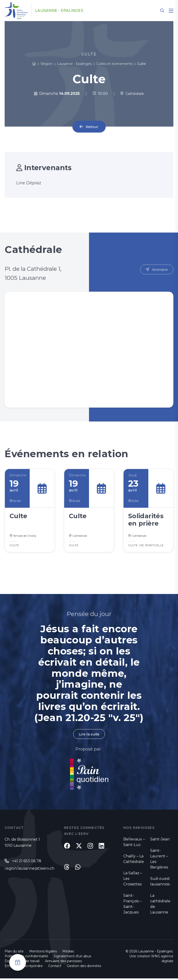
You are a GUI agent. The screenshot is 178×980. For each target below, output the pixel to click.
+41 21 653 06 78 (27, 863)
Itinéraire (160, 270)
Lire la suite (89, 736)
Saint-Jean (160, 841)
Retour (92, 127)
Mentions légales (43, 953)
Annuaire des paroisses (63, 963)
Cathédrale (132, 94)
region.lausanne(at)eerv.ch (29, 870)
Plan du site (14, 953)
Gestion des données (84, 967)
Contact (55, 967)
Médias (68, 953)
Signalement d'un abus (72, 958)
